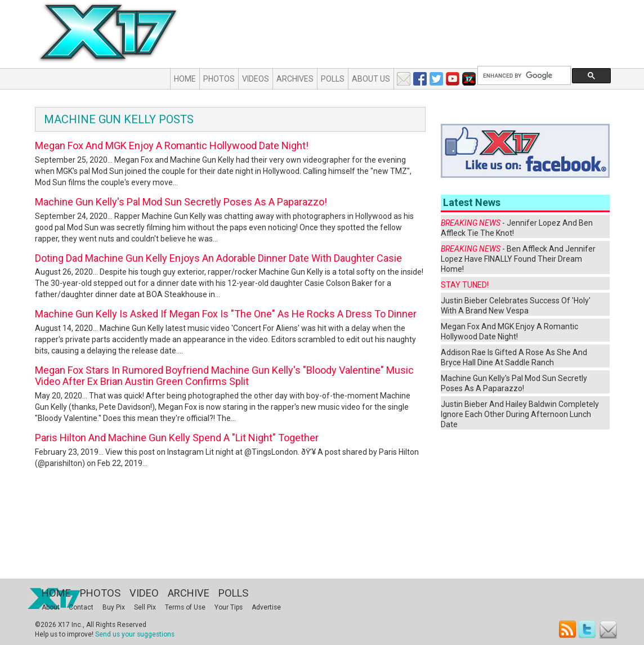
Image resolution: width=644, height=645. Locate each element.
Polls (333, 79)
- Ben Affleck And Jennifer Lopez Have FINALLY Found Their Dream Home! (518, 259)
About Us (371, 79)
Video (144, 593)
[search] (523, 76)
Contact (81, 607)
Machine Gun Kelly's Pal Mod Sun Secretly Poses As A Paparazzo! (181, 202)
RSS (568, 630)
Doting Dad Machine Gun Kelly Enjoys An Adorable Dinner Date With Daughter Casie (218, 258)
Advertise (266, 607)
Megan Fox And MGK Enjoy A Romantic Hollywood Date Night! (172, 145)
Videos (256, 79)
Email (608, 630)
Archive (189, 593)
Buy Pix (114, 607)
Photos (219, 79)
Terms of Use (185, 607)
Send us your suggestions (135, 634)
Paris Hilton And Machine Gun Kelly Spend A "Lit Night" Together (177, 438)
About (51, 607)
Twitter (588, 630)
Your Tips (229, 607)
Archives (295, 79)
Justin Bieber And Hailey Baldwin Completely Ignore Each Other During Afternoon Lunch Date (520, 414)
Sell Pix (145, 607)
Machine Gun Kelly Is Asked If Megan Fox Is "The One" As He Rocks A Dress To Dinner (226, 314)
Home (185, 79)
